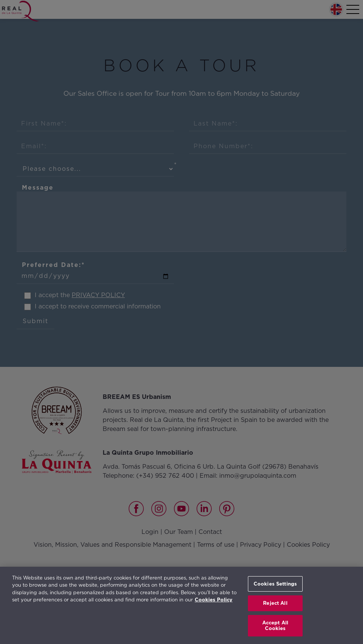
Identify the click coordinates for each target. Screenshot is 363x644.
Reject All (275, 603)
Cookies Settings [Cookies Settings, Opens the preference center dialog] (275, 584)
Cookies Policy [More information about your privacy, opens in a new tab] (214, 600)
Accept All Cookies (275, 626)
